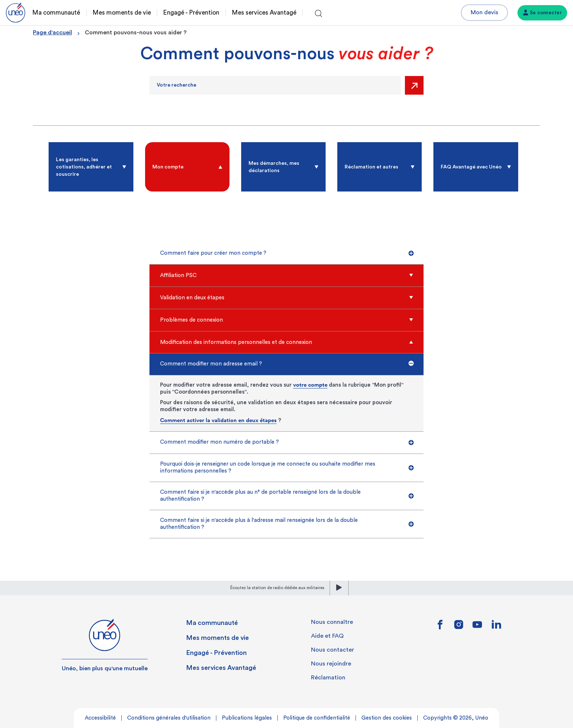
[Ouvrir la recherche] (319, 14)
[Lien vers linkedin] (496, 627)
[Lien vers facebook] (440, 627)
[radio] (91, 167)
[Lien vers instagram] (459, 627)
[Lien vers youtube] (477, 627)
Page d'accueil (52, 33)
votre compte (310, 385)
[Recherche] (275, 85)
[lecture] (339, 588)
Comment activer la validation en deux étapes (218, 420)
